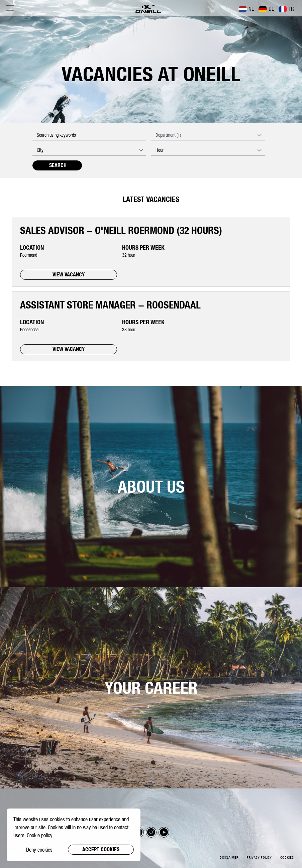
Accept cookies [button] (101, 849)
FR (286, 9)
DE (266, 9)
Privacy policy (259, 857)
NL (246, 9)
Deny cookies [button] (39, 850)
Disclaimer (229, 857)
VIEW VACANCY (69, 275)
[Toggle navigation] (10, 8)
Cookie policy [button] (40, 835)
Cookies (287, 857)
